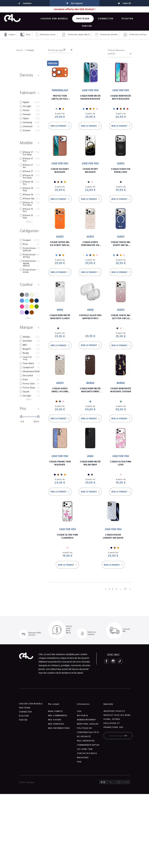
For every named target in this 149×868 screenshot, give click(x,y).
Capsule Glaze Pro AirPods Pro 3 (90, 317)
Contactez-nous (87, 753)
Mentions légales (88, 724)
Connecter (106, 19)
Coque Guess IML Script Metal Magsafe (121, 244)
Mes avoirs (55, 720)
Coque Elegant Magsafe (60, 171)
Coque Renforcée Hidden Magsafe (90, 97)
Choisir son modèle (54, 19)
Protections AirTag (135, 35)
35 (125, 589)
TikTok (120, 661)
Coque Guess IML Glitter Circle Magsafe (121, 317)
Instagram (113, 661)
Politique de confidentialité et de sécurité (88, 732)
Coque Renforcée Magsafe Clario (60, 317)
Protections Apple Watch (75, 35)
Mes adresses (56, 724)
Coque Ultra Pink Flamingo (67, 536)
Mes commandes (58, 716)
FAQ (79, 762)
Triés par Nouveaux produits (120, 52)
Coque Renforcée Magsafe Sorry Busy (90, 390)
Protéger (83, 19)
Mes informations (59, 728)
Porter (87, 26)
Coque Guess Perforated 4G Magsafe (90, 244)
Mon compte (55, 711)
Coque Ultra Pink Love (121, 463)
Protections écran (46, 35)
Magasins (83, 758)
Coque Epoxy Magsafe (90, 171)
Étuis (25, 35)
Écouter (127, 19)
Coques (10, 35)
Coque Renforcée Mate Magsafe (121, 97)
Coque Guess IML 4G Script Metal (60, 244)
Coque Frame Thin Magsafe (60, 463)
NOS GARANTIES (86, 741)
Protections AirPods (106, 35)
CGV (79, 711)
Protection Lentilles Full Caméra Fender (60, 97)
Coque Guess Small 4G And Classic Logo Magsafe (60, 390)
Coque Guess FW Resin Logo (121, 171)
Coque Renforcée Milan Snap (90, 463)
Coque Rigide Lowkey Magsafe (113, 536)
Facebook (107, 661)
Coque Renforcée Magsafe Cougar (121, 390)
